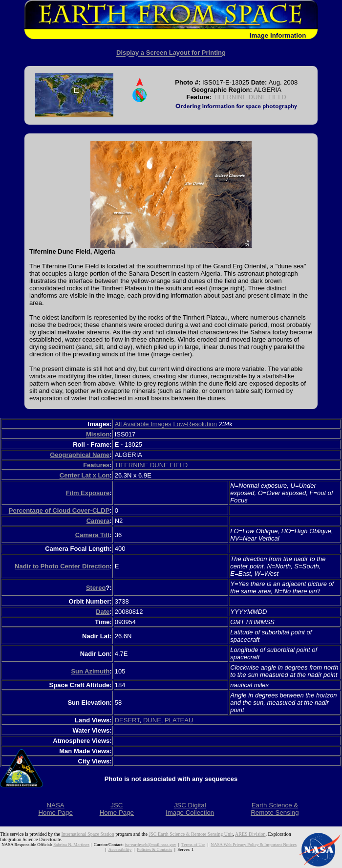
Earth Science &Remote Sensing (275, 809)
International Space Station (88, 834)
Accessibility (120, 849)
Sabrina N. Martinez (71, 845)
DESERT (127, 720)
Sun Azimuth (90, 671)
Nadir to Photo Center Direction (62, 566)
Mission (98, 434)
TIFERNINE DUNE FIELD (250, 97)
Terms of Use (193, 845)
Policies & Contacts (154, 849)
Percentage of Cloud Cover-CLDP (59, 510)
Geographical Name (80, 455)
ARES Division (250, 834)
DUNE (152, 720)
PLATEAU (179, 720)
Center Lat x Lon (85, 475)
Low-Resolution (195, 424)
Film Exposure (88, 493)
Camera (98, 521)
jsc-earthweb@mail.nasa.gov (150, 845)
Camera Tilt (93, 535)
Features (96, 465)
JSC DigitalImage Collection (190, 809)
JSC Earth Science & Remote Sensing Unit (191, 834)
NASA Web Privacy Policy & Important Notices (254, 845)
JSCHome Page (117, 809)
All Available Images (143, 424)
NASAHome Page (55, 809)
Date (103, 612)
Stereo (96, 588)
